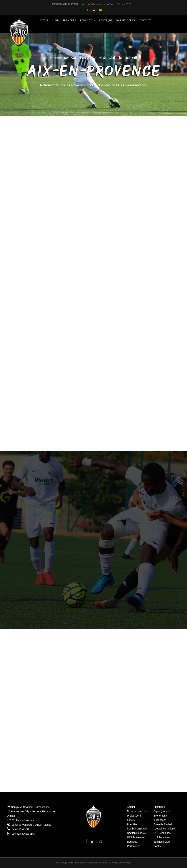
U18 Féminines (162, 833)
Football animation (138, 829)
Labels (131, 820)
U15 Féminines (136, 837)
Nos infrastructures (138, 811)
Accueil (131, 807)
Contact (145, 21)
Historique (159, 807)
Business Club (162, 842)
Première (69, 21)
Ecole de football (163, 824)
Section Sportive (136, 833)
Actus (44, 21)
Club (56, 21)
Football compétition (165, 829)
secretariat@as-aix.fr (23, 834)
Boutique (106, 21)
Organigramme (162, 811)
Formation (88, 21)
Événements (161, 816)
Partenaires (126, 21)
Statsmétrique (124, 863)
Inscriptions (160, 820)
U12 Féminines (162, 837)
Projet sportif (134, 816)
